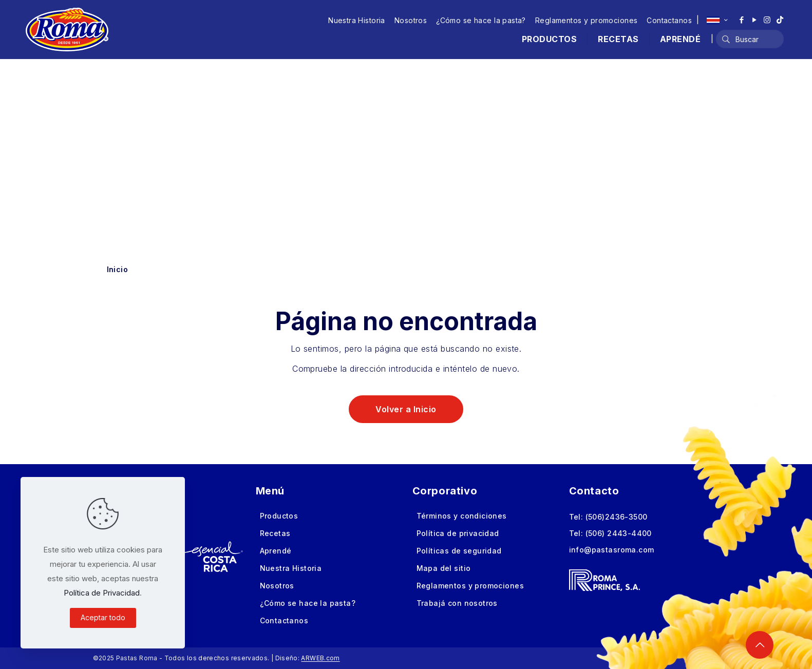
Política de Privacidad (102, 593)
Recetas (275, 533)
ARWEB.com (320, 658)
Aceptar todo (103, 617)
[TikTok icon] (780, 20)
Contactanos (669, 20)
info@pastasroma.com (612, 550)
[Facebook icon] (741, 20)
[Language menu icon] (717, 20)
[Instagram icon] (767, 20)
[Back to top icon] (760, 645)
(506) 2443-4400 (619, 533)
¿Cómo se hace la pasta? (481, 20)
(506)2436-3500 (617, 517)
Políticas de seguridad (459, 551)
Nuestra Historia (357, 20)
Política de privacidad (458, 533)
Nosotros (411, 20)
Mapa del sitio (444, 568)
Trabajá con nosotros (457, 603)
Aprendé (276, 551)
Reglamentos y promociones (587, 20)
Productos (279, 516)
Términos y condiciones (462, 516)
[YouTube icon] (754, 20)
